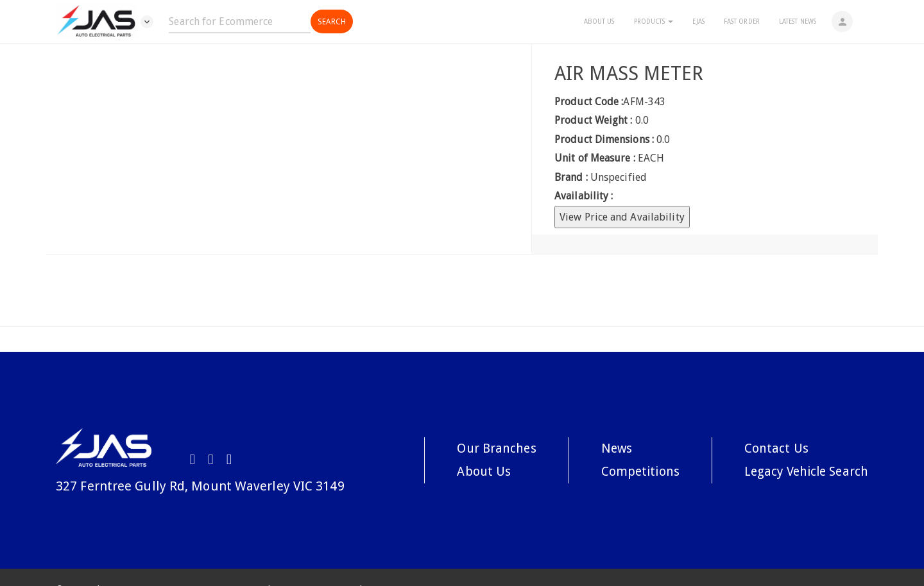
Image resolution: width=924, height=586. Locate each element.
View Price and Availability (622, 217)
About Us (597, 21)
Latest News (796, 21)
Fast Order (740, 21)
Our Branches (489, 448)
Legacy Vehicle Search (804, 472)
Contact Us (771, 448)
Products (652, 21)
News (610, 448)
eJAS (696, 21)
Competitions (634, 472)
